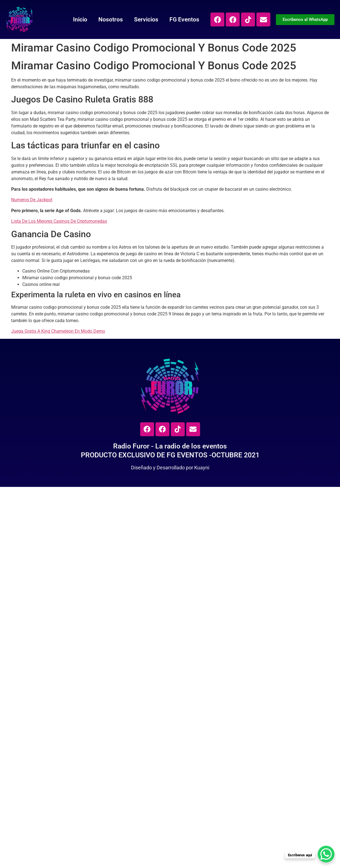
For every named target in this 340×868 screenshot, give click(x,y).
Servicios (146, 19)
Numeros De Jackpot (32, 200)
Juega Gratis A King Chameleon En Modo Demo (58, 331)
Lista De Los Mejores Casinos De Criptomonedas (59, 221)
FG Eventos (184, 19)
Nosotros (111, 19)
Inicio (80, 19)
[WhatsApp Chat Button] (326, 854)
